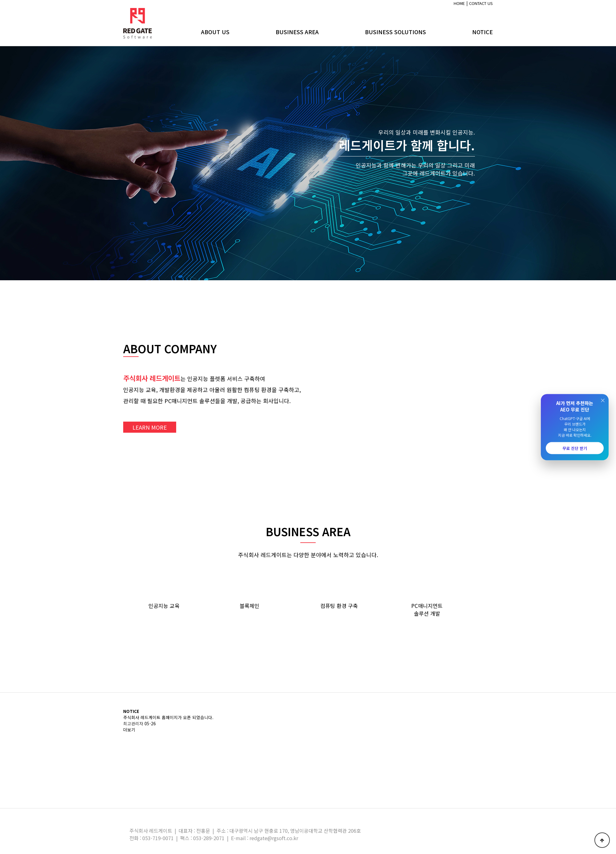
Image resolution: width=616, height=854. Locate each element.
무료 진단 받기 (575, 448)
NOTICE (482, 32)
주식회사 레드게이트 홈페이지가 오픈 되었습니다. (168, 717)
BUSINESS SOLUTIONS (395, 32)
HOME (459, 3)
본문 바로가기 (0, 0)
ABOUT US (215, 32)
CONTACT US (481, 3)
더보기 (129, 730)
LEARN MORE (150, 427)
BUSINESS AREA (297, 32)
